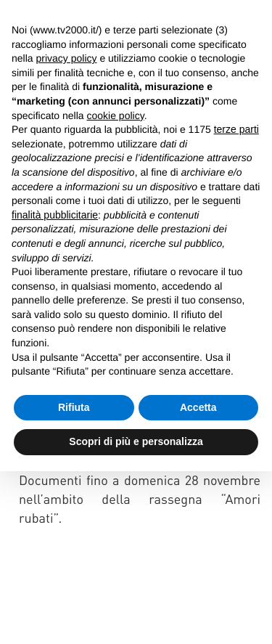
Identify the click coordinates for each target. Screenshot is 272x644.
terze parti (236, 129)
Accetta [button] (198, 407)
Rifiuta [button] (74, 407)
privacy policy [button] (66, 58)
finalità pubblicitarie (55, 215)
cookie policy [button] (116, 115)
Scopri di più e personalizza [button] (136, 441)
